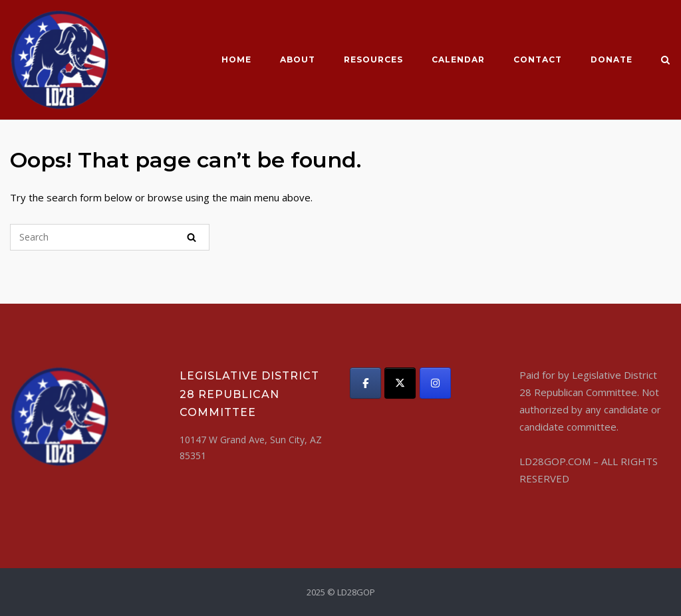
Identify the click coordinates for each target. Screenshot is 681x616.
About (298, 59)
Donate (612, 59)
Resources (373, 59)
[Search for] (110, 237)
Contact (538, 59)
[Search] (192, 237)
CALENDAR (458, 59)
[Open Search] (665, 61)
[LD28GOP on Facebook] (365, 383)
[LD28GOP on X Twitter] (400, 383)
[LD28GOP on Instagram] (435, 383)
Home (236, 59)
